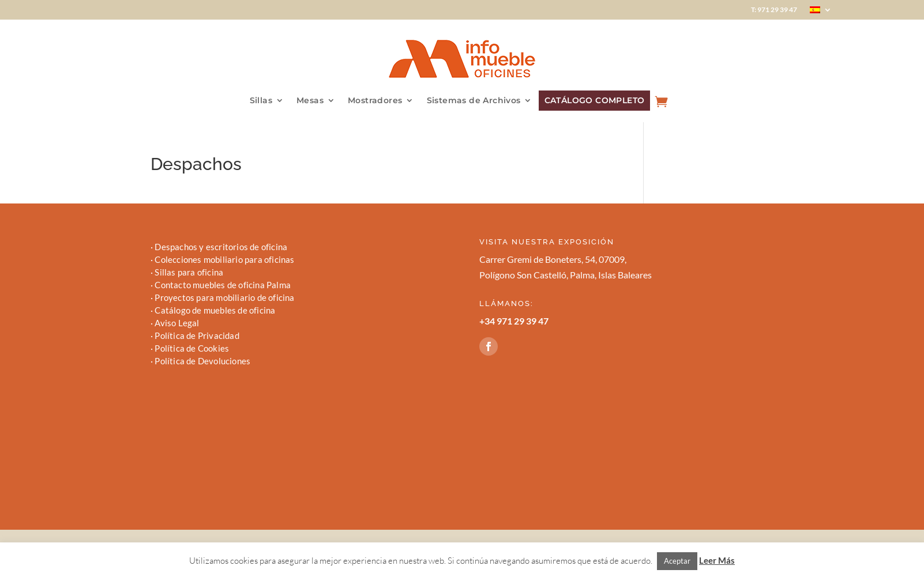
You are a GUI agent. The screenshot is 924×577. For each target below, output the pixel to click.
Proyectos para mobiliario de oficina (224, 297)
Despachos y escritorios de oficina (221, 247)
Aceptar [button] (677, 561)
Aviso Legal (177, 323)
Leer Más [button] (717, 560)
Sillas (261, 101)
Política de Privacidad (197, 335)
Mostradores (375, 101)
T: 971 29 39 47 (774, 10)
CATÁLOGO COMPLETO (595, 101)
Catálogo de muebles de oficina (215, 310)
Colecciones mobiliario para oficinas (224, 259)
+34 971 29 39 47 (514, 321)
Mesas (310, 101)
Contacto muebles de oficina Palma (223, 285)
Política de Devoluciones (202, 361)
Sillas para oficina (189, 272)
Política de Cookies (192, 348)
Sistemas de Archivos (474, 101)
